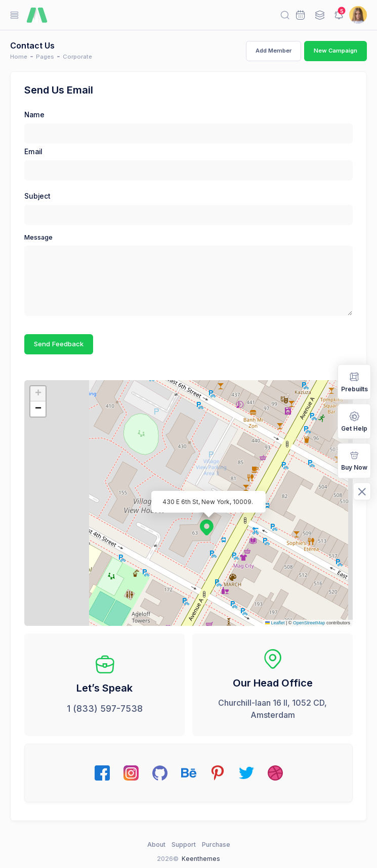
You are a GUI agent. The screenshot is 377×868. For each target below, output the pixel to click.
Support (184, 844)
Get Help (354, 420)
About (156, 844)
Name (34, 115)
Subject (37, 196)
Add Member (274, 51)
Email (33, 152)
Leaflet (275, 623)
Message (38, 237)
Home (19, 57)
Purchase (216, 844)
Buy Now (354, 460)
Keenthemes (201, 859)
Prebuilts (354, 381)
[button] (201, 522)
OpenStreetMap (309, 623)
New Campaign (336, 51)
